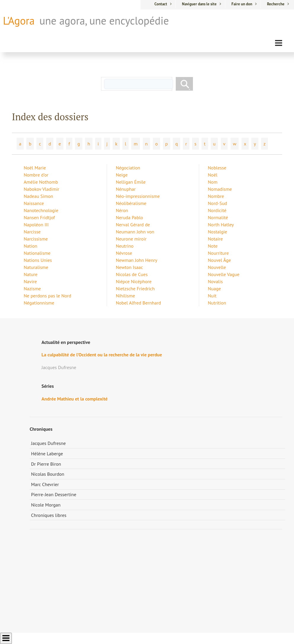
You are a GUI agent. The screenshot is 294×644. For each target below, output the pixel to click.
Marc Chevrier (45, 484)
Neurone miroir (131, 239)
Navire (30, 281)
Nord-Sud (217, 203)
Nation (31, 246)
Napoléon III (36, 225)
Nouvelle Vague (223, 274)
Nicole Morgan (46, 505)
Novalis (215, 281)
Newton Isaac (130, 267)
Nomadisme (220, 189)
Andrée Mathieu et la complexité (75, 399)
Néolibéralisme (131, 203)
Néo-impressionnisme (138, 196)
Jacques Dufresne (48, 443)
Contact (161, 4)
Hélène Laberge (47, 454)
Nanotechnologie (41, 210)
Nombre (216, 196)
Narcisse (32, 232)
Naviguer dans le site (199, 4)
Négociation (128, 168)
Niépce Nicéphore (134, 281)
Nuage (214, 289)
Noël (212, 175)
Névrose (124, 253)
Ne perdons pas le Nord (47, 296)
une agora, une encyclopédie (104, 21)
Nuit (212, 296)
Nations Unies (38, 260)
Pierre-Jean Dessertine (54, 494)
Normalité (218, 217)
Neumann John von (135, 232)
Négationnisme (39, 303)
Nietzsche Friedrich (135, 289)
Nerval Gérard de (133, 225)
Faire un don (242, 4)
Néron (122, 210)
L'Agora (19, 21)
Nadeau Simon (38, 196)
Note (213, 246)
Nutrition (217, 303)
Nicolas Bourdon (48, 474)
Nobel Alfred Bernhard (139, 303)
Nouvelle (217, 267)
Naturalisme (36, 267)
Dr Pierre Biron (46, 464)
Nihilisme (126, 296)
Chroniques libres (49, 515)
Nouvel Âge (219, 260)
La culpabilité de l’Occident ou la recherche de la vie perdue (102, 355)
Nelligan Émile (131, 182)
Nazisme (32, 289)
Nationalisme (37, 253)
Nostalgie (217, 232)
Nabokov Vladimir (41, 189)
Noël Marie (35, 168)
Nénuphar (126, 189)
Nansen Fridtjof (39, 217)
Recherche (276, 4)
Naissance (34, 203)
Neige (122, 175)
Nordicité (217, 210)
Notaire (215, 239)
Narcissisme (36, 239)
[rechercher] (139, 84)
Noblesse (217, 168)
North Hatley (221, 225)
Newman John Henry (137, 260)
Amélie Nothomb (41, 182)
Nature (31, 274)
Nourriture (218, 253)
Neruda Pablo (130, 217)
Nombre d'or (36, 175)
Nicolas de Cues (132, 274)
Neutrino (125, 246)
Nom (212, 182)
